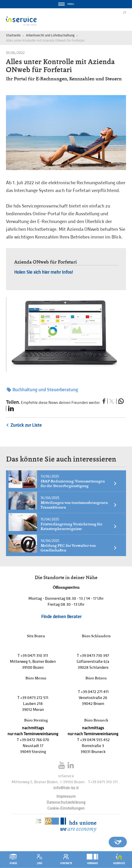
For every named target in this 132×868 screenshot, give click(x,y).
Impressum (66, 797)
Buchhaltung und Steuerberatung (42, 390)
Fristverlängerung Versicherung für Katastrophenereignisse (79, 526)
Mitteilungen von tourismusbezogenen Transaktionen (79, 505)
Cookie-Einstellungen (66, 808)
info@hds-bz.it (66, 788)
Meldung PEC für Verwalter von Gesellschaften (79, 548)
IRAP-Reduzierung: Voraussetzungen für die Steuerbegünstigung (79, 483)
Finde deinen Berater (61, 617)
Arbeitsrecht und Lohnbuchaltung (50, 35)
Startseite (13, 35)
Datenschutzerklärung (66, 802)
